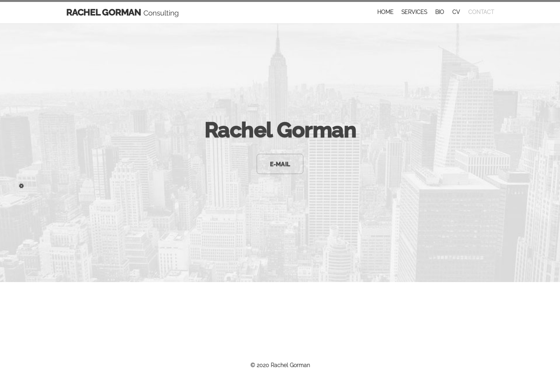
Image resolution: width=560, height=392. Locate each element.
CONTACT (481, 12)
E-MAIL (280, 164)
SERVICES (414, 12)
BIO (440, 12)
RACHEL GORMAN (122, 12)
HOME (385, 12)
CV (456, 12)
